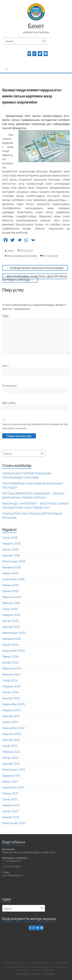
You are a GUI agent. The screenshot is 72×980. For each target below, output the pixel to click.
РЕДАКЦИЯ (22, 974)
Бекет (36, 26)
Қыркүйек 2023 (14, 704)
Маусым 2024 (12, 668)
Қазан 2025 (10, 573)
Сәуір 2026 (10, 538)
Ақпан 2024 (11, 692)
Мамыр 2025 (11, 603)
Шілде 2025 (11, 591)
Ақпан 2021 (10, 811)
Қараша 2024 (12, 639)
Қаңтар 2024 (11, 698)
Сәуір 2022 (10, 746)
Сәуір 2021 (10, 799)
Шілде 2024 (11, 663)
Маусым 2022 (12, 734)
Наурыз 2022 (11, 752)
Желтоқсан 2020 (14, 823)
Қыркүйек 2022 (14, 728)
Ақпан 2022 (11, 758)
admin (11, 251)
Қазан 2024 (10, 645)
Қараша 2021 (11, 776)
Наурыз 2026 (11, 544)
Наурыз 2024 (11, 686)
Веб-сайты (9, 403)
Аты (5, 366)
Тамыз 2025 (10, 585)
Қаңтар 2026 (11, 555)
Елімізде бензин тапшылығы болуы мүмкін (35, 268)
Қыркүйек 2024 (14, 651)
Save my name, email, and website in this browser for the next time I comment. (35, 426)
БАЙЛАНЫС (49, 974)
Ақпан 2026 (10, 549)
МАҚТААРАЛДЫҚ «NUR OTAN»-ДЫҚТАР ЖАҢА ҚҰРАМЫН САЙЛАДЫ (35, 278)
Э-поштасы (10, 385)
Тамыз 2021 (10, 793)
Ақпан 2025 (10, 621)
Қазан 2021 (10, 782)
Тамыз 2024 (11, 657)
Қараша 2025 (12, 567)
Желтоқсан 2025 (14, 561)
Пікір (6, 316)
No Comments (51, 256)
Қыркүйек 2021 (13, 787)
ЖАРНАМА (36, 974)
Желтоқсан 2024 (14, 633)
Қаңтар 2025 (11, 627)
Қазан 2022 (10, 722)
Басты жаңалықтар (18, 256)
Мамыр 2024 (11, 674)
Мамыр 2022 (11, 740)
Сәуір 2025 (10, 609)
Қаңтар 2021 (11, 817)
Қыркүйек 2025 (13, 579)
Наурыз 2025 (11, 615)
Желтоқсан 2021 (14, 770)
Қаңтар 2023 (11, 716)
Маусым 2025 (12, 597)
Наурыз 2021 (11, 805)
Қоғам (33, 256)
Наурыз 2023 (11, 710)
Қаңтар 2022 (11, 764)
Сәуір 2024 (10, 680)
